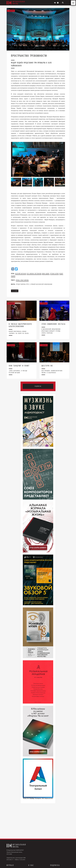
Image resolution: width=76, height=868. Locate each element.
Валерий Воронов (21, 274)
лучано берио (54, 274)
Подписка (38, 386)
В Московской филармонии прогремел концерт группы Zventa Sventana (51, 331)
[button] (63, 159)
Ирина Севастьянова (22, 280)
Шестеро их (47, 366)
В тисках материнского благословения (20, 325)
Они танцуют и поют (19, 366)
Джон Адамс (46, 274)
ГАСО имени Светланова (34, 274)
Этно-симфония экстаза (54, 324)
